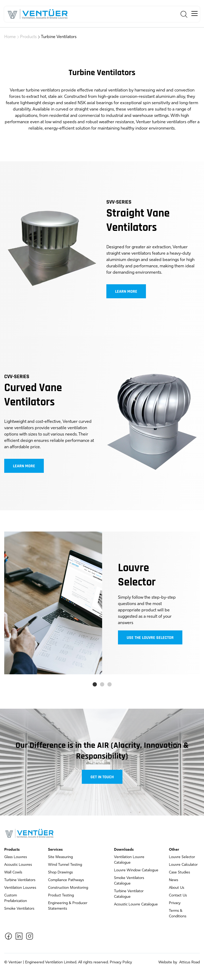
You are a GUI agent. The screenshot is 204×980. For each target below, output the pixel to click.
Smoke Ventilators (19, 909)
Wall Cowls (13, 873)
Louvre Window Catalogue (136, 870)
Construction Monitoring (68, 888)
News (174, 880)
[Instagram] (30, 936)
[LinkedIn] (19, 936)
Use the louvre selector (150, 638)
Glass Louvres (16, 857)
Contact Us (178, 896)
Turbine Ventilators (59, 37)
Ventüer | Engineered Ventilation (36, 962)
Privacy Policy (121, 962)
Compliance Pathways (66, 880)
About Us (177, 888)
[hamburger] (194, 13)
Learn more (126, 292)
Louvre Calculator (183, 865)
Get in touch (102, 777)
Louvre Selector (182, 857)
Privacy (175, 903)
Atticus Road (189, 962)
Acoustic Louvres (18, 865)
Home (10, 37)
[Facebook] (8, 936)
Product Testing (61, 896)
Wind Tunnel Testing (65, 865)
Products (28, 37)
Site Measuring (60, 857)
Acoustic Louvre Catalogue (136, 905)
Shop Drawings (60, 873)
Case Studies (179, 873)
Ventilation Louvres (20, 888)
